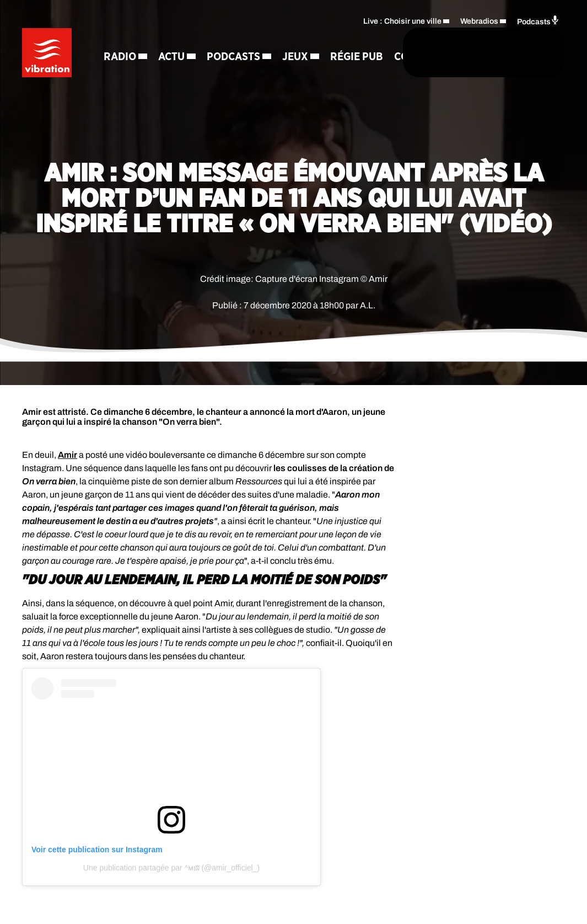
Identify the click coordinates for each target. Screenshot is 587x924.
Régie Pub (184, 77)
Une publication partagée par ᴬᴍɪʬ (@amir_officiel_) (171, 868)
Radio (125, 39)
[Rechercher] (327, 54)
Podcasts (239, 39)
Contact (244, 77)
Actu (177, 39)
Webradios (479, 20)
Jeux (122, 77)
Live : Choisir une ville (402, 20)
